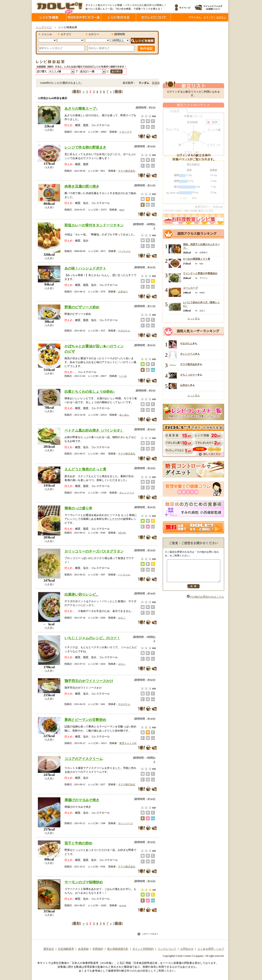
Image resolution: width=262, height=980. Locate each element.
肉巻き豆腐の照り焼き (82, 186)
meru (122, 210)
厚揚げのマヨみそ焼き (82, 800)
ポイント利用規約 (143, 949)
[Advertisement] (193, 52)
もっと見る (194, 319)
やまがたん (124, 331)
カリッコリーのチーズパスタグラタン (94, 551)
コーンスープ (190, 288)
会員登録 (83, 949)
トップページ (44, 27)
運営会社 (49, 949)
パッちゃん (124, 251)
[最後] (118, 92)
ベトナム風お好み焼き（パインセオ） (94, 430)
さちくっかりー (189, 375)
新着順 (156, 83)
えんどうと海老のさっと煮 (85, 469)
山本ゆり (123, 292)
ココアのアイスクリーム (84, 759)
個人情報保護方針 (118, 949)
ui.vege (123, 905)
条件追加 (146, 48)
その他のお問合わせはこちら (206, 601)
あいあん (124, 415)
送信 (193, 591)
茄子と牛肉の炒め (78, 843)
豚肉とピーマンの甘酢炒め (85, 720)
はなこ (122, 618)
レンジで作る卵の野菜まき (85, 147)
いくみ (123, 376)
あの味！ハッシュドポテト (85, 268)
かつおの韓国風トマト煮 (196, 259)
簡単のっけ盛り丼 (78, 508)
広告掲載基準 (66, 949)
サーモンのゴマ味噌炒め (84, 882)
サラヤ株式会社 (127, 171)
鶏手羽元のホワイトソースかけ (89, 681)
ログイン (221, 17)
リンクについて (167, 949)
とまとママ (125, 132)
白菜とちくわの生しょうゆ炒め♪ (90, 392)
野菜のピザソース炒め (82, 307)
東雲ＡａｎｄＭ (128, 743)
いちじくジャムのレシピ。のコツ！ (92, 638)
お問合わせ (187, 949)
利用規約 (98, 949)
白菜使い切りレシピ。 (82, 594)
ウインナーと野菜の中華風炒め (200, 273)
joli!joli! (122, 533)
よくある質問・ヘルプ (211, 949)
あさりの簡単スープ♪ (81, 109)
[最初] (76, 92)
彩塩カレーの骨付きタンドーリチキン (94, 225)
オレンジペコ (127, 493)
